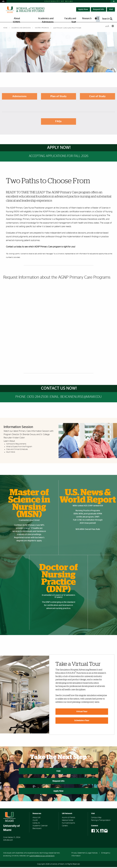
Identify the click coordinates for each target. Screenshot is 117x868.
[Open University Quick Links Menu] (114, 1)
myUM (35, 821)
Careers (65, 827)
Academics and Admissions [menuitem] (46, 20)
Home (5, 28)
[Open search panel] (107, 19)
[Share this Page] (112, 26)
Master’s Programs (42, 28)
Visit (111, 9)
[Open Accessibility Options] (3, 1)
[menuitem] (98, 19)
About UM (36, 819)
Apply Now (83, 9)
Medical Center (68, 821)
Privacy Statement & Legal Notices (85, 854)
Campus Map (96, 819)
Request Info (99, 9)
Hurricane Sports (68, 824)
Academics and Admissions (21, 28)
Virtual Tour (82, 712)
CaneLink (36, 824)
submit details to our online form (42, 857)
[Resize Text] (107, 26)
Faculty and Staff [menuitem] (70, 20)
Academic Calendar (40, 827)
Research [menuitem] (87, 19)
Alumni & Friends (69, 819)
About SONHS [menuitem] (16, 20)
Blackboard (37, 829)
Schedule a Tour (82, 720)
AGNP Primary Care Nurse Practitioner (67, 28)
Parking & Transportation (101, 821)
